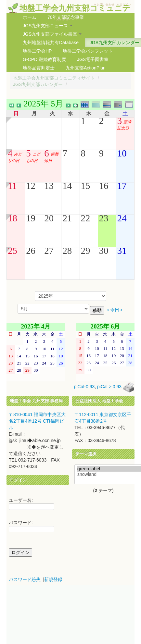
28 (67, 251)
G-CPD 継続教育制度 (44, 59)
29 (86, 251)
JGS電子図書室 (93, 59)
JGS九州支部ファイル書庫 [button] (52, 34)
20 (49, 218)
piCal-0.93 (84, 387)
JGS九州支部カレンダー (38, 84)
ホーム (30, 17)
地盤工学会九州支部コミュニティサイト (54, 78)
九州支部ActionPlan (86, 68)
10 (122, 153)
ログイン (125, 5)
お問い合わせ (106, 5)
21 (67, 218)
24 (122, 218)
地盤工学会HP (37, 51)
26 (31, 251)
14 (67, 186)
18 (13, 218)
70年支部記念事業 (66, 17)
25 (13, 251)
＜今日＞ (115, 310)
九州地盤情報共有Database (51, 43)
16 (104, 186)
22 (86, 218)
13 (49, 186)
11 (12, 186)
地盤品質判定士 (39, 68)
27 (49, 251)
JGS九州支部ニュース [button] (48, 26)
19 (31, 218)
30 (104, 251)
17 (122, 186)
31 (122, 251)
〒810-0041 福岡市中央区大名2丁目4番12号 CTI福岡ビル (37, 421)
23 (104, 218)
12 (31, 186)
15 (86, 186)
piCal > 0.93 (109, 387)
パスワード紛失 (25, 579)
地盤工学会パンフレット (88, 51)
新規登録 (53, 579)
